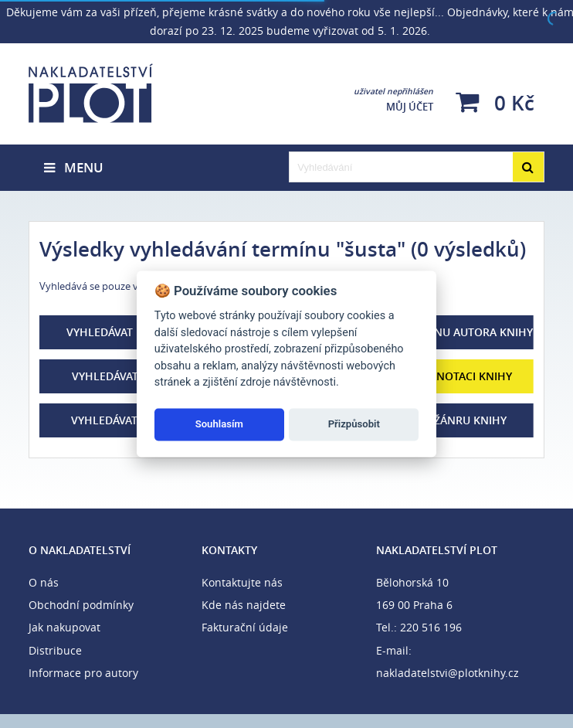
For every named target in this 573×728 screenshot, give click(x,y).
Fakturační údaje (245, 627)
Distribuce (55, 650)
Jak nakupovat (64, 627)
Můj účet (393, 100)
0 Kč (495, 102)
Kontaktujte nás (242, 582)
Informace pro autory (83, 673)
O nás (44, 582)
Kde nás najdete (244, 605)
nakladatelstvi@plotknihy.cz (448, 673)
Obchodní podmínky (81, 605)
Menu (74, 167)
